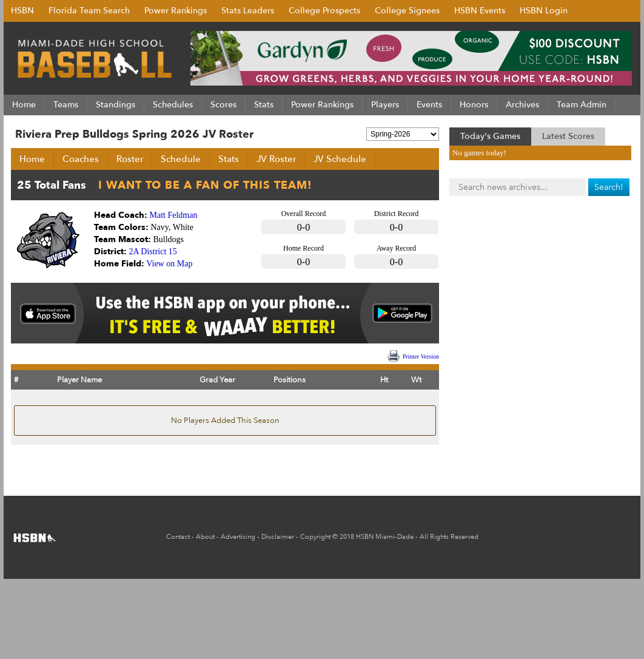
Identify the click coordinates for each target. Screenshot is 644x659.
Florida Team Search (89, 11)
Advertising (238, 537)
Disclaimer (278, 537)
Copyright (315, 537)
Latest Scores (568, 136)
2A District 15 (153, 252)
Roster (130, 159)
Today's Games (490, 136)
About (205, 537)
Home (32, 159)
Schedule (181, 159)
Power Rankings (176, 11)
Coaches (81, 159)
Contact (178, 537)
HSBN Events (480, 11)
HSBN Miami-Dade (385, 537)
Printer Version (421, 357)
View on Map (169, 264)
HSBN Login (544, 11)
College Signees (407, 11)
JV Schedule (340, 159)
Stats (229, 159)
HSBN (22, 11)
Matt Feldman (174, 215)
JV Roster (276, 159)
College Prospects (324, 11)
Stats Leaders (248, 11)
